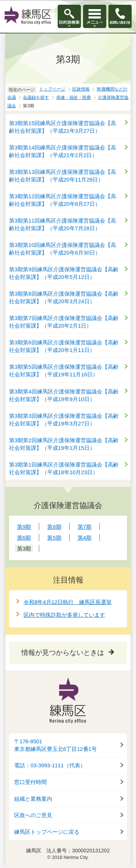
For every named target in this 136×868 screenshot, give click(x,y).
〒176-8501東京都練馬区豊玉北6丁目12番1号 (55, 745)
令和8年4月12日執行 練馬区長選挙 (68, 602)
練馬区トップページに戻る (47, 832)
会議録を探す (36, 97)
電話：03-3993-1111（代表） (50, 765)
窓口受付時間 (30, 782)
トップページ (52, 89)
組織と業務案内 (33, 799)
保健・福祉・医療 (74, 97)
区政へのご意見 (33, 815)
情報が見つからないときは (63, 653)
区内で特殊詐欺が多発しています (64, 615)
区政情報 (81, 89)
